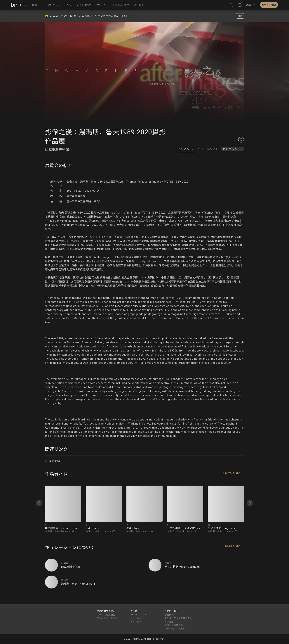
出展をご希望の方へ (175, 625)
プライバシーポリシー (108, 618)
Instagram (136, 622)
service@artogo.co (175, 629)
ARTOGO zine (138, 615)
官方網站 (52, 461)
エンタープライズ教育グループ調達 (178, 620)
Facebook (136, 618)
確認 (240, 16)
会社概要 (169, 615)
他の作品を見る (231, 473)
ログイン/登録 (269, 5)
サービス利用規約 (106, 615)
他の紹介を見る (231, 546)
